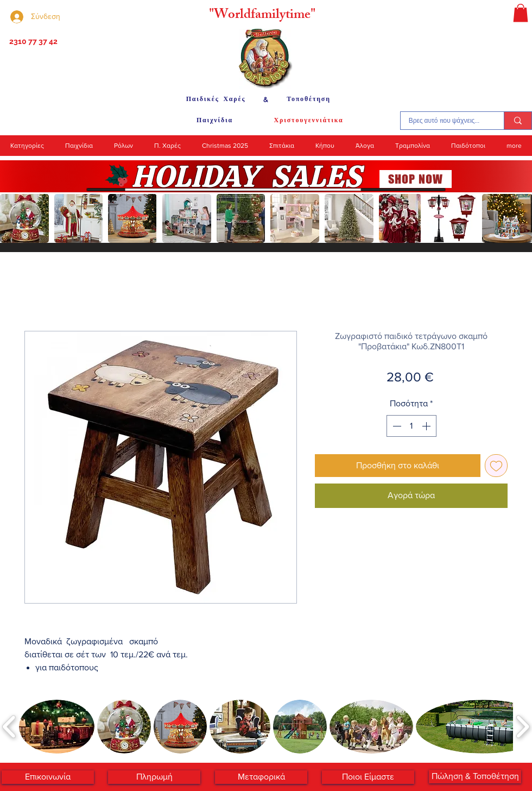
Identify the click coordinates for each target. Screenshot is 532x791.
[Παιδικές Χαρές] (216, 99)
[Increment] (427, 426)
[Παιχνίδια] (215, 121)
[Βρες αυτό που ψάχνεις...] (444, 121)
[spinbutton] (411, 426)
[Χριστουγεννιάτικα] (309, 121)
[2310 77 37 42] (32, 42)
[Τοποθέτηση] (309, 99)
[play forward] (518, 218)
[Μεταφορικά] (261, 777)
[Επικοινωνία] (48, 777)
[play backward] (14, 218)
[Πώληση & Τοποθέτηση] (475, 777)
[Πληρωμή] (154, 777)
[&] (266, 99)
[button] (521, 13)
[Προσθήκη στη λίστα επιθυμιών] (496, 466)
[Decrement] (396, 426)
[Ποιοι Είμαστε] (368, 777)
